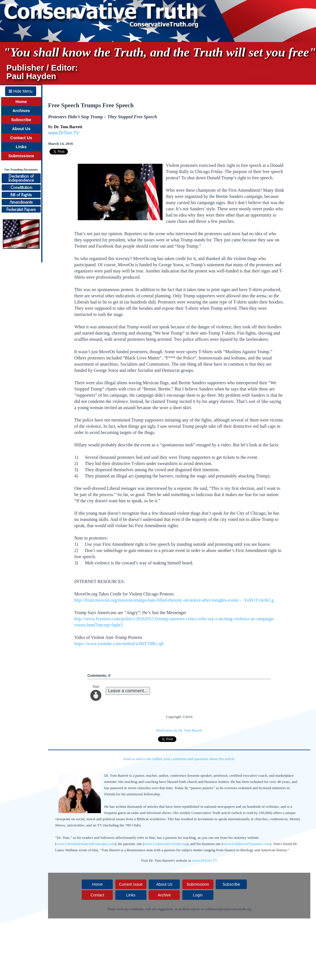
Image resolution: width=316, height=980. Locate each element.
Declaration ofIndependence (21, 178)
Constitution (21, 187)
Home (21, 102)
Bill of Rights (21, 195)
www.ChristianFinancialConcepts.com (85, 844)
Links (21, 147)
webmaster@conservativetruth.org (228, 909)
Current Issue (131, 884)
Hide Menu (21, 91)
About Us (21, 129)
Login (198, 895)
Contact (97, 895)
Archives (21, 111)
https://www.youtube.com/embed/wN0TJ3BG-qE (119, 644)
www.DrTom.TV (64, 133)
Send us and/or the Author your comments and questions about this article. (179, 759)
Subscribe (21, 120)
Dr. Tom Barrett (68, 127)
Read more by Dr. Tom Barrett (179, 730)
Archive (164, 895)
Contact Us (21, 138)
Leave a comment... (128, 691)
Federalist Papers (21, 209)
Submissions (21, 156)
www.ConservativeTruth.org (166, 844)
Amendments (21, 202)
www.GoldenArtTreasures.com (246, 844)
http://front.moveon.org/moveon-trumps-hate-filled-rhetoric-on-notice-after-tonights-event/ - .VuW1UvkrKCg (174, 600)
